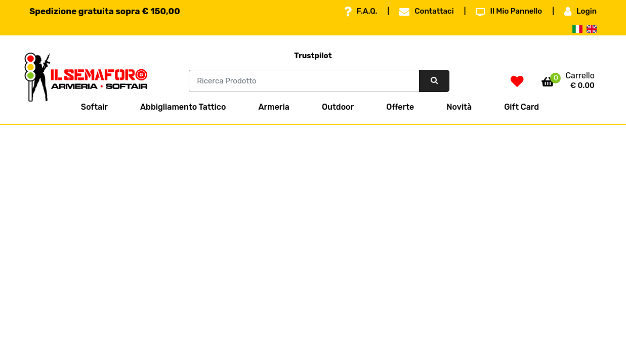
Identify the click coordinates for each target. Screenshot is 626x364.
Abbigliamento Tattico (183, 107)
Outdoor (338, 107)
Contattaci (426, 12)
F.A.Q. (361, 12)
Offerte (400, 107)
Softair (94, 107)
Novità (459, 107)
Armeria (274, 107)
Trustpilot (313, 56)
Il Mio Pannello (509, 12)
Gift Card (521, 107)
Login (580, 12)
